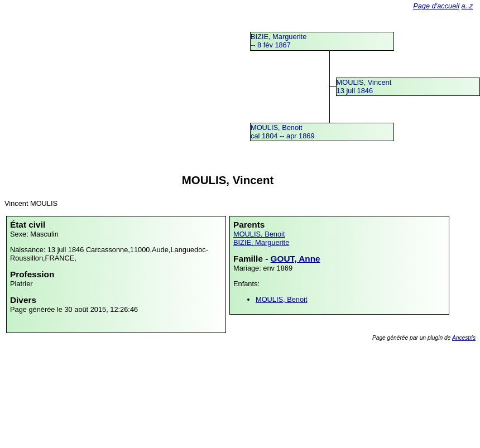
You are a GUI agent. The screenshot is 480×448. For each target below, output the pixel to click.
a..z (467, 6)
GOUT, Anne (296, 259)
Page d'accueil (436, 6)
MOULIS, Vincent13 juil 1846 (364, 86)
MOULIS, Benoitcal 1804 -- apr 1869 (283, 132)
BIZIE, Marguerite (261, 242)
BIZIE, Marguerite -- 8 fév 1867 (279, 41)
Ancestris (464, 338)
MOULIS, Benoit (259, 234)
